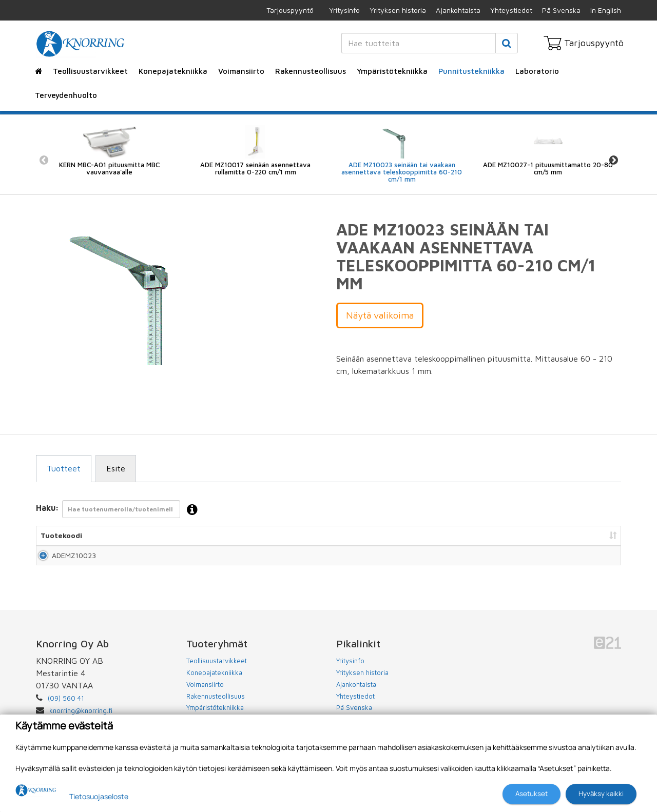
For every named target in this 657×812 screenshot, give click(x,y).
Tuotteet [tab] (64, 468)
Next (613, 160)
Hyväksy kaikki (601, 794)
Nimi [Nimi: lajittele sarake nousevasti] (118, 535)
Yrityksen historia (398, 10)
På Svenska (561, 10)
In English (606, 10)
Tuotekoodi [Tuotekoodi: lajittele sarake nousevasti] (61, 535)
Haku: (120, 510)
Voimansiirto (241, 71)
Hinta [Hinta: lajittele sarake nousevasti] (488, 535)
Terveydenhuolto (66, 95)
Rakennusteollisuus (311, 71)
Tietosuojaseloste (99, 796)
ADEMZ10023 (63, 560)
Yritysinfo (344, 10)
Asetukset (532, 794)
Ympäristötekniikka (392, 71)
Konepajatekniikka (173, 71)
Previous (44, 160)
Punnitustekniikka (471, 71)
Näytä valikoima (380, 315)
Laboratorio (537, 71)
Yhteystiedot (511, 10)
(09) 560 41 (66, 707)
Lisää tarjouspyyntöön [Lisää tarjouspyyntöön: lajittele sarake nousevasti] (565, 535)
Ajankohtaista (458, 10)
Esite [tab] (116, 468)
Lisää (601, 560)
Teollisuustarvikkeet (90, 71)
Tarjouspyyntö (290, 10)
